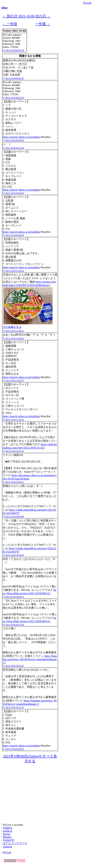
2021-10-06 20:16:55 (15, 666)
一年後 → (43, 24)
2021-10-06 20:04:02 (15, 555)
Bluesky (7, 837)
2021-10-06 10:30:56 (15, 271)
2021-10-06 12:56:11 (15, 331)
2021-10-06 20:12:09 (15, 624)
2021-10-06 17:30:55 (15, 419)
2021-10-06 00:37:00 (15, 148)
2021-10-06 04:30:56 (15, 193)
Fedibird (7, 828)
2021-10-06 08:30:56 (15, 235)
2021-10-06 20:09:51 (15, 597)
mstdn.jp (8, 831)
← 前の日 (10, 16)
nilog (4, 8)
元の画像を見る (12, 327)
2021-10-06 (26, 16)
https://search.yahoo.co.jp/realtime (21, 137)
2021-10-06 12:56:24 (15, 338)
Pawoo (7, 834)
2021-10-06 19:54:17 (15, 482)
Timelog (7, 847)
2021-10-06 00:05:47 (15, 78)
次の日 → (43, 16)
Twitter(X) (9, 840)
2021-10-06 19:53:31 (15, 451)
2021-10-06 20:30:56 (15, 749)
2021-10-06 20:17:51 (15, 707)
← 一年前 (10, 24)
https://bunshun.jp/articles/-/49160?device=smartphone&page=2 (30, 659)
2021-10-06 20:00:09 (15, 516)
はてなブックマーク (15, 843)
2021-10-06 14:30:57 (15, 380)
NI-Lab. (87, 3)
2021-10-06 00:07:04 (15, 50)
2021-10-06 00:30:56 (15, 140)
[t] (4, 50)
